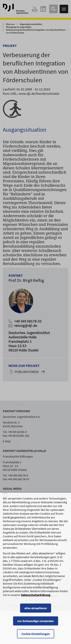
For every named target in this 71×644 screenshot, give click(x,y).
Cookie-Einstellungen (36, 634)
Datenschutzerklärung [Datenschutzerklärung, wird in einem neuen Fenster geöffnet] (36, 595)
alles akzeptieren (36, 608)
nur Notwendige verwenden (36, 621)
